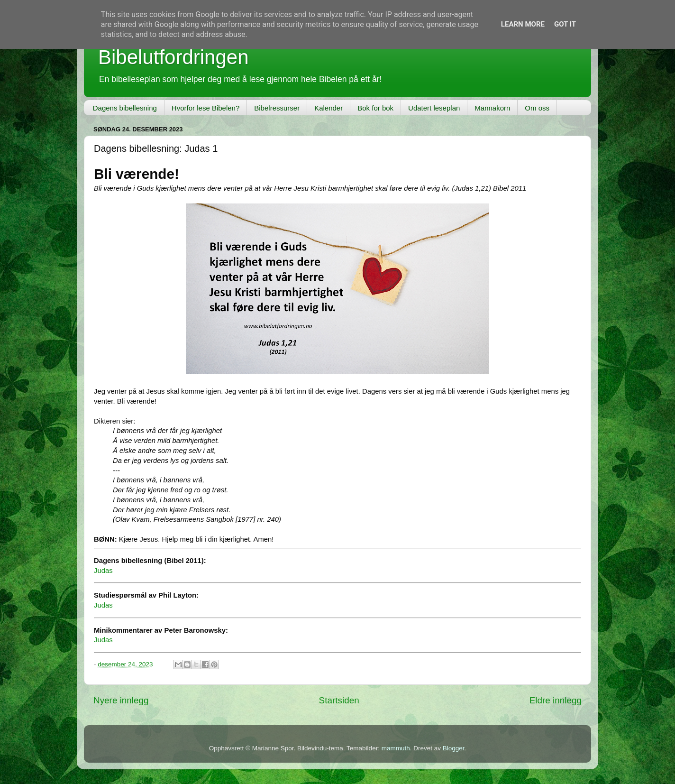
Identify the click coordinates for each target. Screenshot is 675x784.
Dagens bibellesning (125, 108)
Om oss (537, 108)
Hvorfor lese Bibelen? (205, 108)
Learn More (523, 24)
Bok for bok (375, 108)
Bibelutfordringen (173, 57)
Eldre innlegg (556, 700)
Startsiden (339, 700)
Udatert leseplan (434, 108)
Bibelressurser (277, 108)
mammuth (396, 748)
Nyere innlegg (121, 700)
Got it (565, 24)
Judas (103, 571)
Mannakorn (492, 108)
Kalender (328, 108)
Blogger (454, 748)
